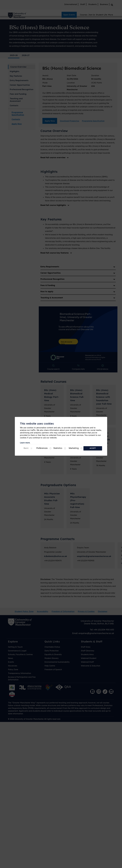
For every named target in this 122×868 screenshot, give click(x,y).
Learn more (25, 443)
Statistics (58, 448)
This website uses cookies (37, 424)
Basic (26, 448)
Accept (93, 448)
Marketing (74, 448)
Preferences (42, 448)
